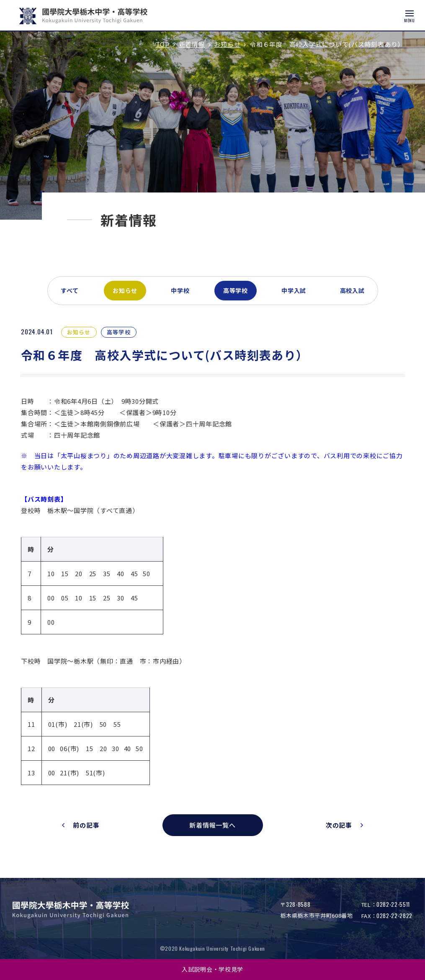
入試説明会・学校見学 (212, 969)
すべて (70, 290)
